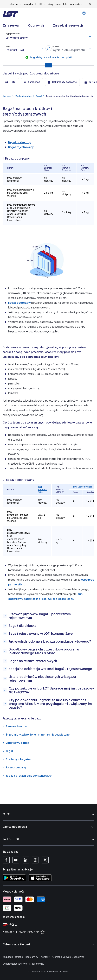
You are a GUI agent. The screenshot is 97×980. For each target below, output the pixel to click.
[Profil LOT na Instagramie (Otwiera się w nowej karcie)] (35, 860)
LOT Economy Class (83, 487)
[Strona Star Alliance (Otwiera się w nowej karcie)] (49, 932)
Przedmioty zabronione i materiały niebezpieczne (36, 734)
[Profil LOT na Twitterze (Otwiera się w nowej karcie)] (45, 860)
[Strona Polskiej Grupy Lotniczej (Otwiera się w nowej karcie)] (49, 924)
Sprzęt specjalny (15, 767)
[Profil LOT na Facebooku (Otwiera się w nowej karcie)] (6, 860)
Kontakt (45, 957)
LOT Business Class (43, 490)
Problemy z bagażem (18, 759)
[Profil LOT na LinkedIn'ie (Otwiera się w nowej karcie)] (26, 860)
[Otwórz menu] (92, 14)
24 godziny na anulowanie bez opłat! (50, 57)
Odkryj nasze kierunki (48, 945)
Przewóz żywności (16, 726)
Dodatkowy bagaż (16, 743)
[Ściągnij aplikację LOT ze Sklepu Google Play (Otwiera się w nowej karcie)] (14, 878)
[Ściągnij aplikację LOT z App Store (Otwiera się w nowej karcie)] (40, 878)
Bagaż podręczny (19, 142)
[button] (48, 36)
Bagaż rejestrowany (21, 147)
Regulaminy (32, 957)
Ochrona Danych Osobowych (68, 957)
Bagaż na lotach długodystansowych (28, 776)
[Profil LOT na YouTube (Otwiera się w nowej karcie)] (16, 860)
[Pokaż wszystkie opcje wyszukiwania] (48, 65)
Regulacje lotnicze (13, 957)
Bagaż (8, 751)
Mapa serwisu (37, 964)
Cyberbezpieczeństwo (15, 964)
